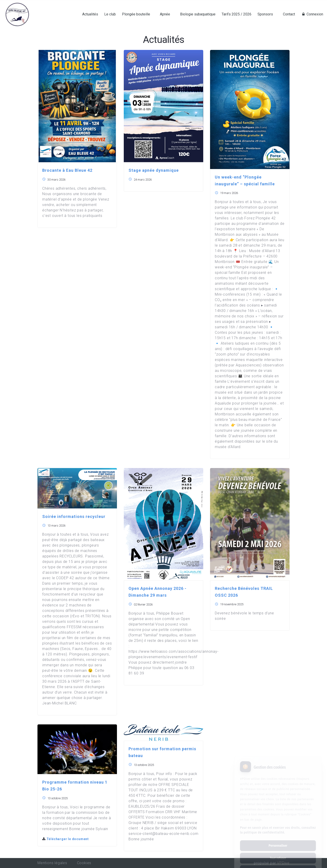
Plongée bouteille (136, 14)
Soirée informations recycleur (74, 516)
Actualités (90, 14)
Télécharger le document (66, 839)
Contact (289, 14)
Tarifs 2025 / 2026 (237, 14)
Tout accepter (278, 851)
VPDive (283, 863)
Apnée (165, 14)
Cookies (84, 863)
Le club (110, 14)
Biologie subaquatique (198, 14)
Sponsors (265, 14)
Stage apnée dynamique (154, 170)
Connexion (312, 14)
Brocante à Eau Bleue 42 (67, 170)
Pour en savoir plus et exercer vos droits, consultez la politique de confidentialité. (278, 811)
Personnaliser (278, 826)
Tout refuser (278, 839)
